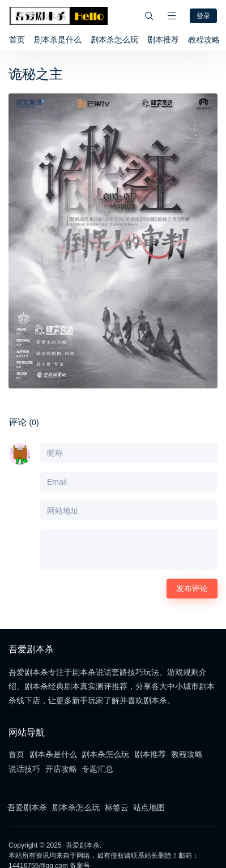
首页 (17, 40)
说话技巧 (24, 769)
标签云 (117, 807)
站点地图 (149, 807)
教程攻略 (204, 40)
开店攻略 (61, 769)
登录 (203, 16)
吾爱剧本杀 (27, 807)
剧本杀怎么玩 (114, 40)
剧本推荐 (163, 40)
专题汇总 (97, 769)
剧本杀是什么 (58, 40)
